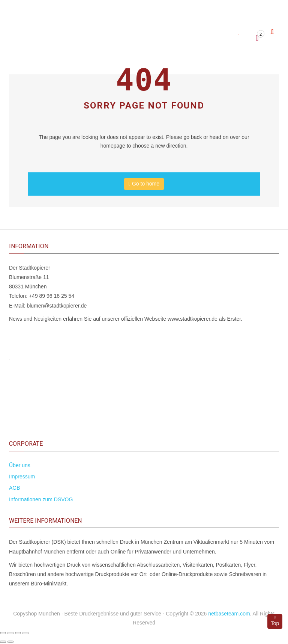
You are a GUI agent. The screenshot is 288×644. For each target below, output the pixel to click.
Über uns (20, 465)
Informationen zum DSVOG (41, 499)
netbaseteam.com (229, 614)
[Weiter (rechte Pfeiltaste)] (10, 642)
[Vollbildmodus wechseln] (10, 633)
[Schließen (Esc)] (25, 633)
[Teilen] (18, 633)
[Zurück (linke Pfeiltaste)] (3, 642)
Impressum (22, 477)
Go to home (144, 184)
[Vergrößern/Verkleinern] (3, 633)
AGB (15, 488)
